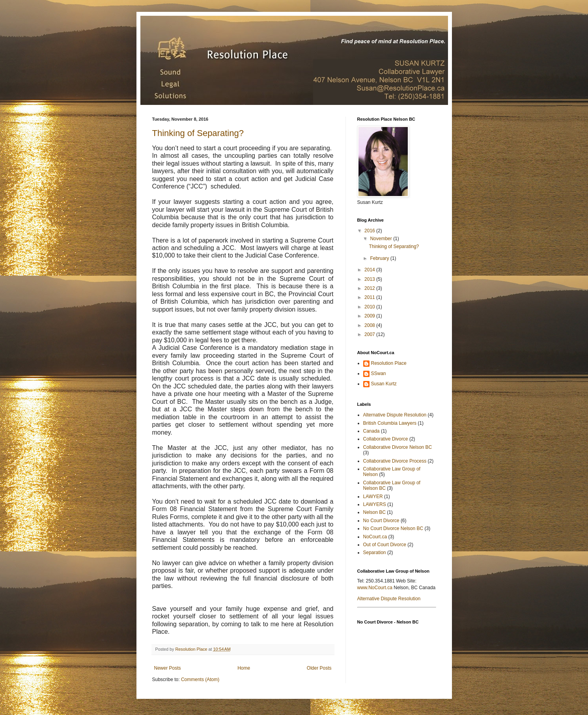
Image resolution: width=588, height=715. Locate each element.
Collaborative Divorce (386, 439)
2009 (370, 316)
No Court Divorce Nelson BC (393, 528)
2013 (370, 279)
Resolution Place (389, 363)
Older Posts (319, 668)
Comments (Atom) (200, 680)
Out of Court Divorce (385, 545)
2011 (370, 297)
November (382, 239)
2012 (370, 288)
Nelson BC (374, 512)
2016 (370, 231)
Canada (371, 431)
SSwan (379, 373)
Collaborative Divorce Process (395, 461)
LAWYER (373, 497)
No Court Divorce (381, 521)
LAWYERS (375, 504)
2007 (370, 334)
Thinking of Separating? (198, 133)
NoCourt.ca (375, 537)
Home (244, 668)
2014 (370, 270)
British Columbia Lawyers (390, 423)
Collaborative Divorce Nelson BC (398, 447)
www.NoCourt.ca (375, 588)
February (380, 258)
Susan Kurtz (384, 384)
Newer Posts (168, 668)
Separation (375, 553)
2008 (370, 325)
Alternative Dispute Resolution (395, 415)
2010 (370, 307)
